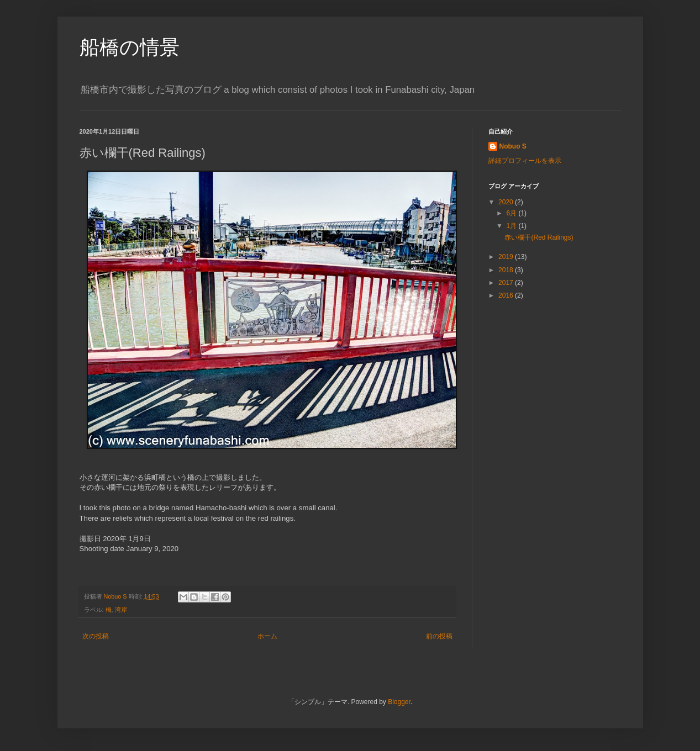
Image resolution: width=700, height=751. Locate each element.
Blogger (399, 702)
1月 (512, 226)
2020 (507, 202)
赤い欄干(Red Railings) (539, 237)
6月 (512, 213)
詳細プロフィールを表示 (525, 161)
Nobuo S (513, 146)
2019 (507, 257)
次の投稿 (96, 636)
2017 (507, 283)
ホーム (267, 636)
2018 (507, 270)
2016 (507, 295)
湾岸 (121, 610)
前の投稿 (439, 636)
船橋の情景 (130, 47)
